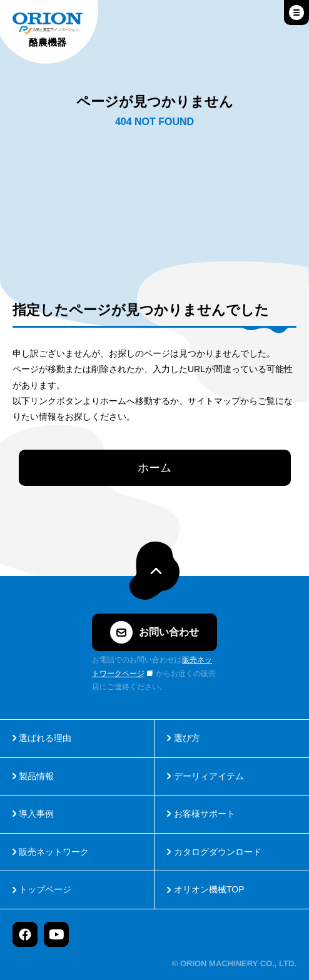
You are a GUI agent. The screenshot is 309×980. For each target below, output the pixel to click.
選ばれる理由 (45, 738)
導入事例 (36, 814)
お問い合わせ (154, 632)
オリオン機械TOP (209, 889)
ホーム (154, 468)
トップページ (45, 889)
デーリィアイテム (209, 776)
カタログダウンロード (218, 852)
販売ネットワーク (54, 852)
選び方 (187, 738)
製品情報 (36, 776)
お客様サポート (205, 814)
